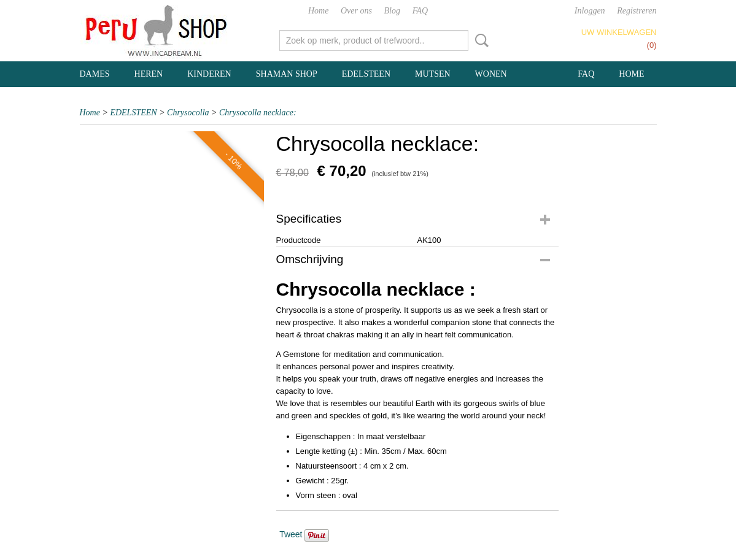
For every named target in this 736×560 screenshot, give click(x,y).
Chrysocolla (188, 113)
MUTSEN (433, 74)
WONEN (491, 74)
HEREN (149, 74)
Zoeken (479, 40)
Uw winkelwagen (619, 32)
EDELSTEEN (366, 74)
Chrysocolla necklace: (258, 113)
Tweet (291, 534)
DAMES (95, 74)
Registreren (637, 11)
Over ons (356, 11)
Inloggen (590, 11)
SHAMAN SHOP (287, 74)
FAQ (420, 11)
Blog (392, 11)
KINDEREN (209, 74)
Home (318, 11)
